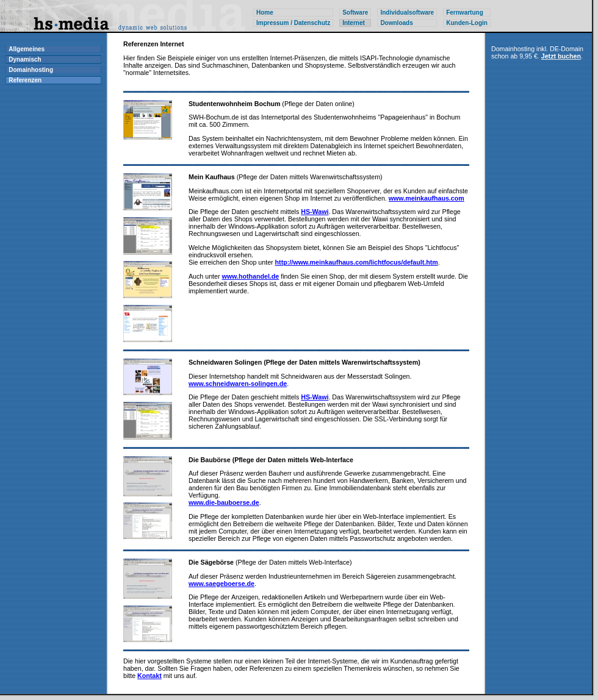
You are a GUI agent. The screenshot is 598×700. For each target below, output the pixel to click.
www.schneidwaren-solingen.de (238, 384)
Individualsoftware (407, 12)
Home (265, 12)
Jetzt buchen (561, 56)
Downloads (396, 23)
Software (355, 12)
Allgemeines (27, 49)
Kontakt (149, 676)
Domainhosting (31, 70)
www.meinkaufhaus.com (427, 198)
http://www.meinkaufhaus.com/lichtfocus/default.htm (357, 262)
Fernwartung (465, 12)
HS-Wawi (315, 212)
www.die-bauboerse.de (224, 502)
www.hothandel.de (251, 276)
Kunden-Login (467, 23)
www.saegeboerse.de (222, 584)
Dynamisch (25, 59)
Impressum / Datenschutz (293, 23)
